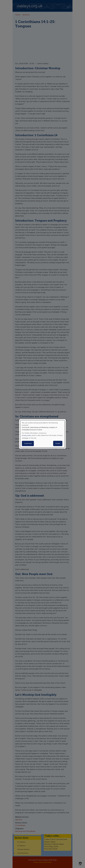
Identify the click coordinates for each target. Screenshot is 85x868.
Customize (28, 443)
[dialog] (42, 434)
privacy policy (27, 435)
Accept (58, 443)
